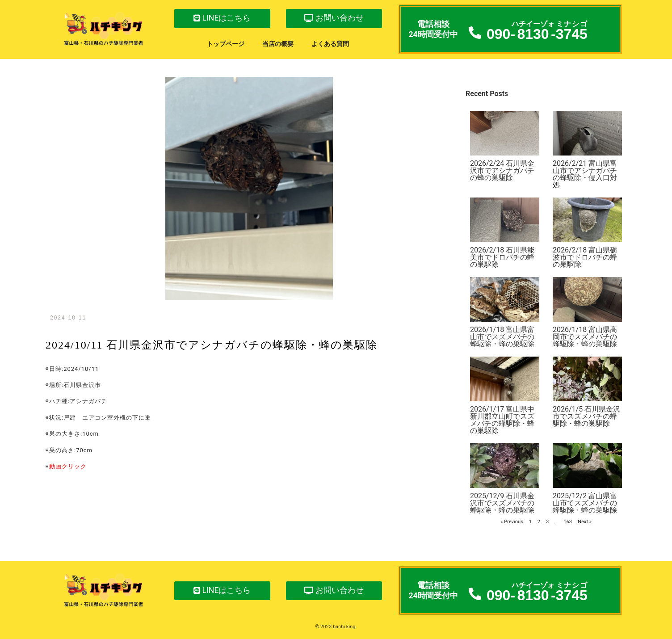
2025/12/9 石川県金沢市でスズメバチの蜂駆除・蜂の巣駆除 (502, 503)
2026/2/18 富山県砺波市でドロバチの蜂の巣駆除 (585, 257)
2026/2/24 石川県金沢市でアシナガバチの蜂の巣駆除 (502, 170)
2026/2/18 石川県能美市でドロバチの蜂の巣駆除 (502, 257)
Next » (585, 522)
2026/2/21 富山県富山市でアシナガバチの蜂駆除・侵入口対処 (585, 174)
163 (568, 522)
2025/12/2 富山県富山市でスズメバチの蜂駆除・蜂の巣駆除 (585, 503)
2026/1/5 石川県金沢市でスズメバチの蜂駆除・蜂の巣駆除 (586, 416)
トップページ (226, 44)
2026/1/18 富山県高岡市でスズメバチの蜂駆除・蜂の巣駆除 (585, 337)
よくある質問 (330, 44)
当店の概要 (278, 44)
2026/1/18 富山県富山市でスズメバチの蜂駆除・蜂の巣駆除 (502, 337)
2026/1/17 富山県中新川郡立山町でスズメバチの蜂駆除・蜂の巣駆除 (502, 420)
